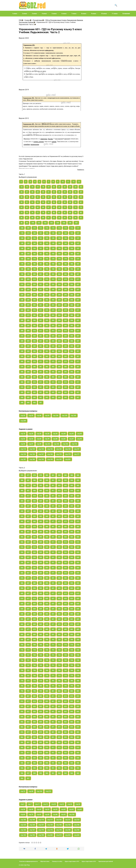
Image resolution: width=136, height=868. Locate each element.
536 (22, 557)
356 (72, 351)
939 (41, 763)
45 (59, 197)
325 (65, 336)
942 (59, 763)
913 (65, 748)
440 (34, 397)
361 (41, 356)
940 (47, 763)
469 (41, 521)
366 (72, 356)
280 (34, 315)
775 (78, 676)
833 (65, 706)
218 (22, 284)
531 (53, 552)
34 (65, 192)
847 (28, 717)
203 (53, 274)
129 (28, 238)
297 (78, 320)
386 (72, 367)
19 (48, 187)
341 (41, 346)
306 (72, 326)
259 (28, 305)
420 (34, 387)
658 (34, 619)
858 (34, 722)
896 (22, 742)
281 (41, 315)
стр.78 (47, 439)
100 (33, 223)
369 (28, 361)
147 (78, 243)
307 (78, 326)
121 (41, 233)
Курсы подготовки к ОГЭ (72, 861)
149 (28, 248)
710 (47, 645)
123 (53, 233)
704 (72, 640)
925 (78, 753)
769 (41, 676)
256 (72, 300)
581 (53, 578)
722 (59, 650)
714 (72, 645)
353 (53, 351)
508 (34, 542)
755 (78, 665)
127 (78, 233)
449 (28, 403)
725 (78, 650)
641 (53, 609)
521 (53, 547)
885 (78, 732)
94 (65, 218)
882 (59, 732)
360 (34, 356)
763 (65, 670)
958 (34, 773)
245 (65, 295)
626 (22, 604)
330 (34, 341)
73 (81, 207)
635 (78, 604)
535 (78, 552)
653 (65, 614)
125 (65, 233)
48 (75, 197)
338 (22, 346)
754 (72, 665)
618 (34, 599)
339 (28, 346)
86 (22, 218)
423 (53, 387)
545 (78, 557)
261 (41, 305)
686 (22, 635)
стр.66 (23, 814)
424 (59, 387)
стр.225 (77, 835)
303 (53, 326)
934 (72, 758)
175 (65, 259)
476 (22, 527)
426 (72, 387)
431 (41, 392)
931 (53, 758)
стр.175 (68, 454)
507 (28, 542)
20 (54, 187)
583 (65, 578)
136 (72, 238)
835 (78, 706)
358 (22, 356)
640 (47, 609)
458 (34, 516)
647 (28, 614)
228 (22, 290)
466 (22, 521)
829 (41, 706)
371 (41, 361)
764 (72, 670)
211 (41, 279)
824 (72, 701)
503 (65, 537)
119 (28, 233)
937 (28, 763)
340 (34, 346)
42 (43, 197)
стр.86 (39, 416)
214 (59, 279)
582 (59, 578)
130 (34, 238)
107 (76, 223)
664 (72, 619)
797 (28, 691)
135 (65, 238)
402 (47, 377)
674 (72, 624)
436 (72, 392)
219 (28, 284)
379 (28, 367)
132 (47, 238)
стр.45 (80, 434)
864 (72, 722)
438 (22, 397)
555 (78, 563)
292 (47, 320)
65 (38, 207)
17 (38, 187)
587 (28, 583)
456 (22, 516)
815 (78, 696)
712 (59, 645)
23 (70, 187)
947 (28, 768)
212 (47, 279)
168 (22, 259)
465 (78, 516)
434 (59, 392)
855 (78, 717)
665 (78, 619)
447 (78, 397)
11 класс (115, 14)
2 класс (24, 14)
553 (65, 563)
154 (59, 248)
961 (53, 773)
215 (65, 279)
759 (41, 670)
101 (39, 223)
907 (28, 748)
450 (34, 403)
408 (22, 382)
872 (59, 727)
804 (72, 691)
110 (34, 228)
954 (72, 768)
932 (59, 758)
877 (28, 732)
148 (22, 248)
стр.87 (71, 439)
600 (47, 588)
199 (28, 274)
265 (65, 305)
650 (47, 614)
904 (72, 742)
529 (41, 552)
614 (72, 593)
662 (59, 619)
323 (53, 336)
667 (28, 624)
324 (59, 336)
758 (34, 670)
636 (22, 609)
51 (27, 202)
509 (41, 542)
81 (59, 213)
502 (59, 537)
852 (59, 717)
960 (47, 773)
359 (28, 356)
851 (53, 717)
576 (22, 578)
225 (65, 284)
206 (72, 274)
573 (65, 573)
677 (28, 629)
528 (34, 552)
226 (72, 284)
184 (59, 264)
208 (22, 279)
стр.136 (50, 449)
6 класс (64, 14)
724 (72, 650)
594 (72, 583)
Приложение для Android (106, 861)
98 (22, 223)
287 (78, 315)
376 (72, 361)
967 (28, 778)
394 (59, 372)
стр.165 (73, 416)
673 (65, 624)
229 (28, 290)
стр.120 (59, 820)
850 (47, 717)
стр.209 (23, 421)
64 (32, 207)
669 (41, 624)
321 (41, 336)
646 (22, 614)
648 (34, 614)
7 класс (74, 14)
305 (65, 326)
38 (22, 197)
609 (41, 593)
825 (78, 701)
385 (65, 367)
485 (78, 527)
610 (47, 593)
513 (65, 542)
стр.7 (30, 804)
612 (59, 593)
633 (65, 604)
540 (47, 557)
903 (65, 742)
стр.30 (55, 434)
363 (53, 356)
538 (34, 557)
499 (41, 537)
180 (34, 264)
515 (78, 542)
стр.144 (68, 449)
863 (65, 722)
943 (65, 763)
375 (65, 361)
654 (72, 614)
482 (59, 527)
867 (28, 727)
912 (59, 748)
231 (41, 290)
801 (53, 691)
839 (41, 712)
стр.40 (31, 809)
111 (41, 228)
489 (41, 532)
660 (47, 619)
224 (59, 284)
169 (28, 259)
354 (59, 351)
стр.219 (59, 835)
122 (47, 233)
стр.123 (77, 820)
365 (65, 356)
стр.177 (77, 454)
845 (78, 712)
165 (65, 254)
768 (34, 676)
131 (41, 238)
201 (41, 274)
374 (59, 361)
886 (22, 737)
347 (78, 346)
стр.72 (23, 791)
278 (22, 315)
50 (22, 202)
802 (59, 691)
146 (72, 243)
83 (70, 213)
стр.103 (57, 444)
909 (41, 748)
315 (65, 331)
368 (22, 361)
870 (47, 727)
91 (48, 218)
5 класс (54, 14)
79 (48, 213)
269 (28, 310)
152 (47, 248)
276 (72, 310)
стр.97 (31, 444)
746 (22, 665)
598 (34, 588)
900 (47, 742)
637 (28, 609)
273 (53, 310)
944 (72, 763)
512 (59, 542)
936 (22, 763)
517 (28, 547)
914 (72, 748)
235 (65, 290)
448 (22, 403)
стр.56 (31, 439)
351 (41, 351)
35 (70, 192)
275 (65, 310)
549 (41, 563)
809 (41, 696)
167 (78, 254)
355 (65, 351)
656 (22, 619)
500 (47, 537)
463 (65, 516)
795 (78, 686)
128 (22, 238)
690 (47, 635)
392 (47, 372)
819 (41, 701)
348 (22, 351)
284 (59, 315)
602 (59, 588)
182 (47, 264)
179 (28, 264)
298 (22, 326)
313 (53, 331)
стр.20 (31, 434)
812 (59, 696)
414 (59, 382)
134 (59, 238)
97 (81, 218)
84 (75, 213)
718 (34, 650)
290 (34, 320)
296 (72, 320)
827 (28, 706)
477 (28, 527)
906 (22, 748)
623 (65, 599)
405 (65, 377)
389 (28, 372)
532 (59, 552)
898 (34, 742)
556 (22, 568)
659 (41, 619)
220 (34, 284)
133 (53, 238)
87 (27, 218)
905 (78, 742)
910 (47, 748)
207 (78, 274)
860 (47, 722)
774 (72, 676)
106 (70, 223)
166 (72, 254)
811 (53, 696)
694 (72, 635)
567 (28, 573)
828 (34, 706)
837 (28, 712)
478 (34, 527)
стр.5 (22, 804)
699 (41, 640)
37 (81, 192)
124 (59, 233)
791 (53, 686)
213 (53, 279)
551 (53, 563)
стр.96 (23, 444)
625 (78, 599)
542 (59, 557)
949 (41, 768)
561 (53, 568)
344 (59, 346)
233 (53, 290)
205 (65, 274)
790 (47, 686)
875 (78, 727)
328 (22, 341)
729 (41, 655)
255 (65, 300)
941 (53, 763)
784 (72, 681)
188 (22, 269)
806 (22, 696)
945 (78, 763)
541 (53, 557)
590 (47, 583)
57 (59, 202)
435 (65, 392)
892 (59, 737)
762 (59, 670)
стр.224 (68, 835)
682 (59, 629)
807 (28, 696)
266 (72, 305)
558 (34, 568)
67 (48, 207)
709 (41, 645)
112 (47, 228)
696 (22, 640)
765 (78, 670)
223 (53, 284)
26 (22, 192)
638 (34, 609)
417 (78, 382)
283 (53, 315)
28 (32, 192)
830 (47, 706)
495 (78, 532)
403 (53, 377)
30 (43, 192)
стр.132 (32, 449)
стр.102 (72, 814)
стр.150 (59, 825)
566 (22, 573)
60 (75, 202)
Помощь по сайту (57, 861)
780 (47, 681)
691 (53, 635)
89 (38, 218)
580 (47, 578)
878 (34, 732)
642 (59, 609)
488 (34, 532)
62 (22, 207)
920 (47, 753)
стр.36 (23, 809)
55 (48, 202)
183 (53, 264)
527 (28, 552)
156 (72, 248)
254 (59, 300)
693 (65, 635)
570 (47, 573)
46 (65, 197)
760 (47, 670)
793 (65, 686)
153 (53, 248)
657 (28, 619)
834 (72, 706)
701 (53, 640)
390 (34, 372)
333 (53, 341)
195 (65, 269)
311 (41, 331)
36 (75, 192)
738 (34, 660)
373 (53, 361)
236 (72, 290)
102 (45, 223)
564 (72, 568)
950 (47, 768)
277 (78, 310)
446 (72, 397)
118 (22, 233)
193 (53, 269)
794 (72, 686)
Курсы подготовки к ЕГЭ (89, 861)
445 (65, 397)
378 (22, 367)
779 (41, 681)
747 (28, 665)
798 (34, 691)
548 (34, 563)
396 (72, 372)
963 (65, 773)
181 (41, 264)
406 (72, 377)
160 (34, 254)
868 (34, 727)
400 (34, 377)
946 (22, 768)
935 (78, 758)
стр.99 (39, 444)
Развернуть (81, 170)
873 (65, 727)
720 (47, 650)
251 (41, 300)
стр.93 (47, 416)
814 (72, 696)
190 (34, 269)
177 (78, 259)
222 (47, 284)
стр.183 (77, 830)
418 (22, 387)
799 (41, 691)
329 (28, 341)
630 (47, 604)
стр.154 (23, 454)
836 (22, 712)
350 (34, 351)
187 (78, 264)
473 (65, 521)
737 (28, 660)
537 (28, 557)
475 (78, 521)
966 (22, 778)
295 (65, 320)
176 (72, 259)
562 (59, 568)
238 (22, 295)
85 (81, 213)
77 (38, 213)
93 (59, 218)
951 (53, 768)
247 (78, 295)
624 (72, 599)
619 (41, 599)
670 (47, 624)
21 (59, 187)
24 (75, 187)
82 (65, 213)
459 (41, 516)
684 (72, 629)
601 (53, 588)
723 (65, 650)
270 (34, 310)
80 (54, 213)
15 (27, 187)
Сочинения (126, 14)
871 (53, 727)
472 (59, 521)
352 (47, 351)
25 (81, 187)
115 (65, 228)
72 (75, 207)
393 (53, 372)
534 (72, 552)
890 (47, 737)
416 (72, 382)
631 (53, 604)
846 (22, 717)
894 (72, 737)
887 (28, 737)
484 (72, 527)
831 (53, 706)
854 (72, 717)
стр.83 (63, 439)
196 (72, 269)
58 (65, 202)
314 (59, 331)
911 (53, 748)
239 (28, 295)
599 (41, 588)
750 (47, 665)
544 (72, 557)
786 (22, 686)
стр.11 (37, 804)
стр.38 (63, 434)
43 (48, 197)
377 (78, 361)
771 (53, 676)
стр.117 (50, 820)
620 (47, 599)
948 (34, 768)
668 (34, 624)
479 (41, 527)
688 (34, 635)
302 (47, 326)
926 (22, 758)
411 (41, 382)
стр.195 (32, 835)
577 (28, 578)
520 (47, 547)
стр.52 (23, 439)
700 (47, 640)
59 (70, 202)
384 (59, 367)
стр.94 (80, 439)
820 (47, 701)
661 (53, 619)
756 (22, 670)
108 (22, 228)
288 (22, 320)
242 (47, 295)
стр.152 (68, 825)
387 (78, 367)
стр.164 (23, 830)
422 (47, 387)
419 (28, 387)
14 (22, 187)
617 (28, 599)
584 (72, 578)
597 (28, 588)
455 (78, 511)
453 (65, 511)
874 (72, 727)
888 (34, 737)
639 (41, 609)
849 (41, 717)
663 (65, 619)
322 (47, 336)
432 (47, 392)
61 (81, 202)
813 (65, 696)
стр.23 (62, 804)
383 (53, 367)
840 (47, 712)
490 (47, 532)
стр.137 (41, 825)
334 (59, 341)
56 (54, 202)
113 (53, 228)
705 (78, 640)
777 (28, 681)
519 (41, 547)
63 (27, 207)
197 (78, 269)
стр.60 (39, 439)
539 (41, 557)
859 (41, 722)
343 (53, 346)
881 (53, 732)
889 (41, 737)
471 (53, 521)
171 (41, 259)
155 (65, 248)
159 (28, 254)
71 (70, 207)
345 (65, 346)
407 (78, 377)
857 (28, 722)
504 (72, 537)
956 (22, 773)
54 (43, 202)
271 (41, 310)
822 (59, 701)
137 (78, 238)
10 (63, 182)
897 (28, 742)
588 (34, 583)
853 (65, 717)
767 (28, 676)
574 (72, 573)
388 (22, 372)
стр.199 (59, 459)
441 (41, 397)
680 (47, 629)
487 (28, 532)
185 (65, 264)
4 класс (44, 14)
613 (65, 593)
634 (72, 604)
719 (41, 650)
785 (78, 681)
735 (78, 655)
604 (72, 588)
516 (22, 547)
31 (48, 192)
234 (59, 290)
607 (28, 593)
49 (81, 197)
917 (28, 753)
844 (72, 712)
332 (47, 341)
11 (68, 182)
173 (53, 259)
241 (41, 295)
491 (53, 532)
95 (70, 218)
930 (47, 758)
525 (78, 547)
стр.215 (48, 791)
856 (22, 722)
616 (22, 599)
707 (28, 645)
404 (59, 377)
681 (53, 629)
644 (72, 609)
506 (22, 542)
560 (47, 568)
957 (28, 773)
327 (78, 336)
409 (28, 382)
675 (78, 624)
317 (78, 331)
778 (34, 681)
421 (41, 387)
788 (34, 686)
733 (65, 655)
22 (65, 187)
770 (47, 676)
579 (41, 578)
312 (47, 331)
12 (73, 182)
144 (59, 243)
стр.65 (80, 809)
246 (72, 295)
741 (53, 660)
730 (47, 655)
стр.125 (23, 825)
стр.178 (59, 830)
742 (59, 660)
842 (59, 712)
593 (65, 583)
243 (53, 295)
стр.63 (71, 809)
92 (54, 218)
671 (53, 624)
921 (53, 753)
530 (47, 552)
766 (22, 676)
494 (72, 532)
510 (47, 542)
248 (22, 300)
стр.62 (63, 809)
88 (32, 218)
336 (72, 341)
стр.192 (23, 835)
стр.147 (77, 449)
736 (22, 660)
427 (78, 387)
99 (27, 223)
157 (78, 248)
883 (65, 732)
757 (28, 670)
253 (53, 300)
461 (53, 516)
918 (34, 753)
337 (78, 341)
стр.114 (23, 449)
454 (72, 511)
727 (28, 655)
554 (72, 563)
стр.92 (63, 814)
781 (53, 681)
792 (59, 686)
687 (28, 635)
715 (78, 645)
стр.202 (68, 459)
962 (59, 773)
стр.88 (55, 814)
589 (41, 583)
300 (34, 326)
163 (53, 254)
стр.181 (23, 459)
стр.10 (23, 434)
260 (34, 305)
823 (65, 701)
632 (59, 604)
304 (59, 326)
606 (22, 593)
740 (47, 660)
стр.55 (31, 416)
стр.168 (50, 454)
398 (22, 377)
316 (72, 331)
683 (65, 629)
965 (78, 773)
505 (78, 537)
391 (41, 372)
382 (47, 367)
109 (28, 228)
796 (22, 691)
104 (58, 223)
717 (28, 650)
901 (53, 742)
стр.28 (47, 434)
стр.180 (68, 830)
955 (78, 768)
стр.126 (56, 416)
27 (27, 192)
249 (28, 300)
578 (34, 578)
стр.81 (39, 814)
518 (34, 547)
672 (59, 624)
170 (34, 259)
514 (72, 542)
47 (70, 197)
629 (41, 604)
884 (72, 732)
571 (53, 573)
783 (65, 681)
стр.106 (65, 444)
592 (59, 583)
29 (38, 192)
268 (22, 310)
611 (53, 593)
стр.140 (59, 449)
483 (65, 527)
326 (72, 336)
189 (28, 269)
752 (59, 665)
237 (78, 290)
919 (41, 753)
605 (78, 588)
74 (22, 213)
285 (65, 315)
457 (28, 516)
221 (41, 284)
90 (43, 218)
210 (34, 279)
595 (78, 583)
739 (41, 660)
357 (78, 351)
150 (34, 248)
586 (22, 583)
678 (34, 629)
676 (22, 629)
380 (34, 367)
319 (28, 336)
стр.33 (23, 416)
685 (78, 629)
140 (34, 243)
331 (41, 341)
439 (28, 397)
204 (59, 274)
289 (28, 320)
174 (59, 259)
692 (59, 635)
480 (47, 527)
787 (28, 686)
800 (47, 691)
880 (47, 732)
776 (22, 681)
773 (65, 676)
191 (41, 269)
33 (59, 192)
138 (22, 243)
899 (41, 742)
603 (65, 588)
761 (53, 670)
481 (53, 527)
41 (38, 197)
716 (22, 650)
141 (41, 243)
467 (28, 521)
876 (22, 732)
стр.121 (68, 820)
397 (78, 372)
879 (41, 732)
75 (27, 213)
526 (22, 552)
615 (78, 593)
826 (22, 706)
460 (47, 516)
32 (54, 192)
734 (72, 655)
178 (22, 264)
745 (78, 660)
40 (32, 197)
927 (28, 758)
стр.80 (55, 439)
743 (65, 660)
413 (53, 382)
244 (59, 295)
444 (59, 397)
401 (41, 377)
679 (41, 629)
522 (59, 547)
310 (34, 331)
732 (59, 655)
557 (28, 568)
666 (22, 624)
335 (65, 341)
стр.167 (41, 454)
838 (34, 712)
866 (22, 727)
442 (47, 397)
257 (78, 300)
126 (72, 233)
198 (22, 274)
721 (53, 650)
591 (53, 583)
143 (53, 243)
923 (65, 753)
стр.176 (50, 830)
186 (72, 264)
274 (59, 310)
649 (41, 614)
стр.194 (41, 459)
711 (53, 645)
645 (78, 609)
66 (43, 207)
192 (47, 269)
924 (72, 753)
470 (47, 521)
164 (59, 254)
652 (59, 614)
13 (79, 182)
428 (22, 392)
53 (38, 202)
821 (53, 701)
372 (47, 361)
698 (34, 640)
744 (72, 660)
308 (22, 331)
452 (59, 511)
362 (47, 356)
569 (41, 573)
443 (53, 397)
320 (34, 336)
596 (22, 588)
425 (65, 387)
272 (47, 310)
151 (41, 248)
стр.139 (50, 825)
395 (65, 372)
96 (75, 218)
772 (59, 676)
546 (22, 563)
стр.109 (32, 820)
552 (59, 563)
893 (65, 737)
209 (28, 279)
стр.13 (46, 804)
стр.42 (71, 434)
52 (32, 202)
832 (59, 706)
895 (78, 737)
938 (34, 763)
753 (65, 665)
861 (53, 722)
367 (78, 356)
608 (34, 593)
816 (22, 701)
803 (65, 691)
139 (28, 243)
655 (78, 614)
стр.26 (39, 434)
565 (78, 568)
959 (41, 773)
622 (59, 599)
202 (47, 274)
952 (59, 768)
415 (65, 382)
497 (28, 537)
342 (47, 346)
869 (41, 727)
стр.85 (47, 814)
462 (59, 516)
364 (59, 356)
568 (34, 573)
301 (41, 326)
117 (78, 228)
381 (41, 367)
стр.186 (32, 459)
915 (78, 748)
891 (53, 737)
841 (53, 712)
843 (65, 712)
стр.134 (41, 449)
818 (34, 701)
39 (27, 197)
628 (34, 604)
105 (64, 223)
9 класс (94, 14)
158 (22, 254)
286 (72, 315)
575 (78, 573)
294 (59, 320)
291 (41, 320)
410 (34, 382)
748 (34, 665)
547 (28, 563)
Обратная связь (45, 861)
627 (28, 604)
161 (41, 254)
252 (47, 300)
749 (41, 665)
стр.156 (32, 454)
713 (65, 645)
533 (65, 552)
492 (59, 532)
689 (41, 635)
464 (72, 516)
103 (51, 223)
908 (34, 748)
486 (22, 532)
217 (78, 279)
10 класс (104, 14)
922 (59, 753)
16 (32, 187)
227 (78, 284)
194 (59, 269)
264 (59, 305)
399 (28, 377)
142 (47, 243)
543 (65, 557)
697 (28, 640)
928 (34, 758)
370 (34, 361)
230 (34, 290)
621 (53, 599)
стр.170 (59, 454)
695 (78, 635)
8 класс (84, 14)
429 (28, 392)
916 (22, 753)
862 (59, 722)
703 (65, 640)
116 (72, 228)
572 (59, 573)
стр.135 (65, 416)
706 (22, 645)
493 (65, 532)
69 (59, 207)
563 (65, 568)
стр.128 (32, 825)
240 (34, 295)
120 (34, 233)
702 (59, 640)
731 (53, 655)
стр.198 (50, 459)
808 (34, 696)
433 (53, 392)
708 (34, 645)
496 (22, 537)
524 (72, 547)
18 (43, 187)
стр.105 (23, 820)
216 (72, 279)
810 (47, 696)
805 (78, 691)
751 (53, 665)
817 (28, 701)
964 (72, 773)
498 (34, 537)
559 (41, 568)
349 (28, 351)
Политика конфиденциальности (28, 861)
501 (53, 537)
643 (65, 609)
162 (47, 254)
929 (41, 758)
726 (22, 655)
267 (78, 305)
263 (53, 305)
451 (41, 403)
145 (65, 243)
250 (34, 300)
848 (34, 717)
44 (54, 197)
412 (47, 382)
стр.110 (74, 444)
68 (54, 207)
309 (28, 331)
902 (59, 742)
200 (34, 274)
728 (34, 655)
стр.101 (48, 444)
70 (65, 207)
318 (22, 336)
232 (47, 290)
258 (22, 305)
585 (78, 578)
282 (47, 315)
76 (32, 213)
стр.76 (31, 814)
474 (72, 521)
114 (59, 228)
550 (47, 563)
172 (47, 259)
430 (34, 392)
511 (53, 542)
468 (34, 521)
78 (43, 213)
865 (78, 722)
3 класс (34, 14)
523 (65, 547)
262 (47, 305)
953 (65, 768)
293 (53, 320)
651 (53, 614)
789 (41, 686)
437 (78, 392)
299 (28, 326)
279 (28, 315)
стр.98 (31, 791)
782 (59, 681)
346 (72, 346)
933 (65, 758)
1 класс (15, 14)
